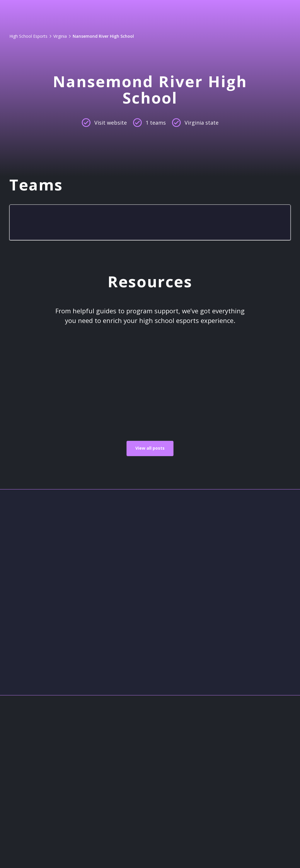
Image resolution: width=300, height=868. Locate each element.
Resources (135, 814)
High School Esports (28, 36)
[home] (40, 13)
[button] (193, 13)
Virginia (60, 36)
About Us (133, 757)
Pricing (146, 13)
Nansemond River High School (103, 36)
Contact (131, 771)
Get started (268, 13)
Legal (128, 799)
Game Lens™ (103, 13)
